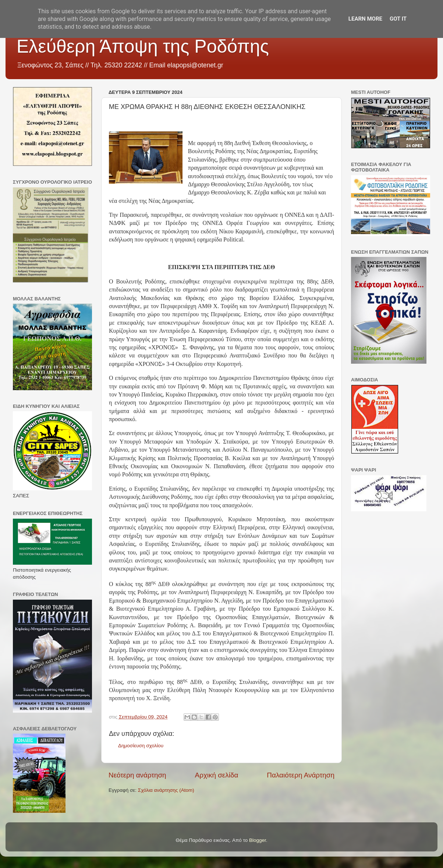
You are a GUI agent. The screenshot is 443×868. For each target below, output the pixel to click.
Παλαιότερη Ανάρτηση (301, 775)
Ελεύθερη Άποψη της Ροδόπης (143, 46)
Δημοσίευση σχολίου (141, 746)
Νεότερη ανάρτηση (137, 775)
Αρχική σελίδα (217, 775)
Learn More (365, 19)
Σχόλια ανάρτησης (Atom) (166, 790)
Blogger (258, 840)
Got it (398, 19)
